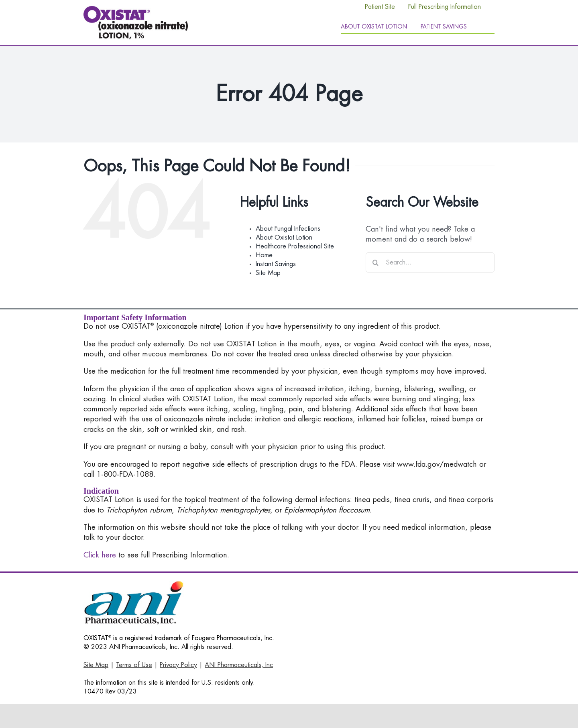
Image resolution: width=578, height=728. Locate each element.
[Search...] (430, 262)
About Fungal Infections (288, 229)
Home (264, 255)
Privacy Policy (178, 665)
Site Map (268, 273)
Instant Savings (276, 264)
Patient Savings (444, 26)
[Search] (376, 262)
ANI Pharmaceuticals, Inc (239, 665)
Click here (100, 555)
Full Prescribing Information (445, 7)
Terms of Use (134, 665)
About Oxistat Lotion (284, 238)
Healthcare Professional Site (295, 246)
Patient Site (380, 7)
